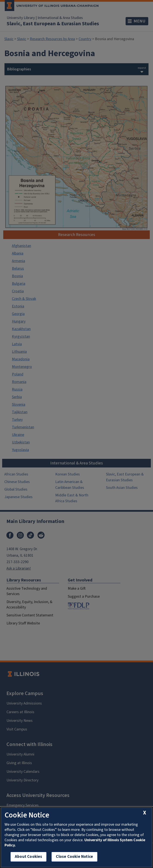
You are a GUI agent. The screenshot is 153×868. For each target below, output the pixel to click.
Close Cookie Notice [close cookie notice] (74, 857)
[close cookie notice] (145, 813)
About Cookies (28, 857)
